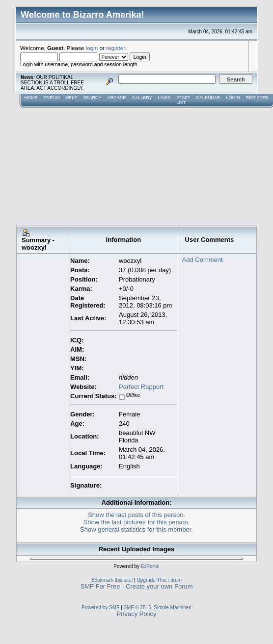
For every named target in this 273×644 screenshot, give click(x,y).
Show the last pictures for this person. (137, 522)
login (92, 48)
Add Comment (203, 260)
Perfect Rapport (141, 387)
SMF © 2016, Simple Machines (157, 607)
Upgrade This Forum (160, 580)
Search (92, 98)
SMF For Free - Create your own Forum (137, 586)
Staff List (184, 100)
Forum (52, 98)
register (115, 48)
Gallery (142, 98)
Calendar (208, 98)
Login (233, 98)
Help (72, 98)
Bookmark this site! (112, 580)
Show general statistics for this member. (136, 529)
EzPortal (150, 566)
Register (257, 98)
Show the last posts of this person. (136, 515)
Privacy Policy (137, 614)
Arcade (117, 98)
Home (31, 98)
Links (164, 98)
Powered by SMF (101, 607)
